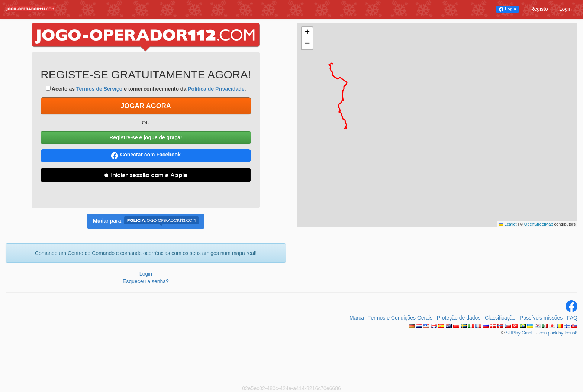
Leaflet (508, 224)
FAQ (572, 318)
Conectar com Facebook (146, 155)
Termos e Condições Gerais (400, 318)
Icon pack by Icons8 (558, 333)
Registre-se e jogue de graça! (146, 137)
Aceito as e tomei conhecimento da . (146, 89)
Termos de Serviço (99, 89)
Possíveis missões (541, 318)
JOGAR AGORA (146, 106)
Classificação (500, 318)
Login (510, 9)
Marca (357, 318)
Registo (539, 9)
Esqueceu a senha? (146, 281)
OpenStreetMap (539, 224)
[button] (307, 33)
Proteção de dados (459, 318)
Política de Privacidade (216, 89)
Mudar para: (146, 221)
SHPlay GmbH (520, 333)
